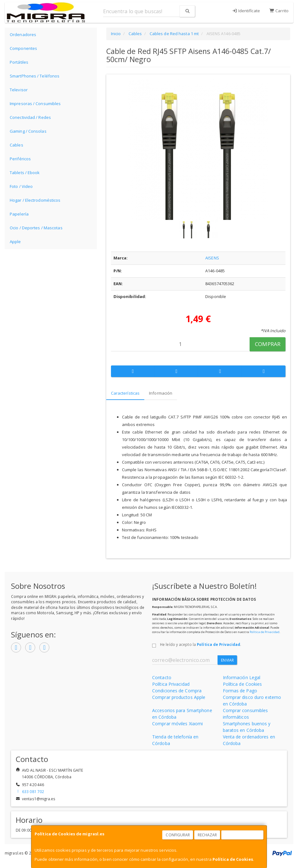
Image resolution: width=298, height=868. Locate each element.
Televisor (19, 90)
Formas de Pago (240, 691)
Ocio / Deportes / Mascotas (36, 228)
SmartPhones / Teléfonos (35, 76)
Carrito (279, 11)
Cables (17, 145)
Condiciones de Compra (177, 691)
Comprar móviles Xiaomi (177, 724)
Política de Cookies (233, 859)
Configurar (178, 835)
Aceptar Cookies (243, 835)
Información (161, 393)
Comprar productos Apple (179, 697)
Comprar (268, 344)
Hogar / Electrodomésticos (35, 200)
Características (125, 393)
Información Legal (242, 677)
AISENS (212, 258)
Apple (15, 242)
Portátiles (19, 62)
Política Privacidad (171, 684)
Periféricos (20, 159)
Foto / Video (21, 186)
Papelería (19, 214)
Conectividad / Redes (30, 117)
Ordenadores (23, 35)
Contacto (162, 677)
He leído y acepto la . (201, 644)
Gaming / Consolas (28, 131)
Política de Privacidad (265, 632)
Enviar (227, 660)
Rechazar (207, 835)
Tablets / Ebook (25, 173)
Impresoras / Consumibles (35, 104)
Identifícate (246, 11)
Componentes (23, 48)
